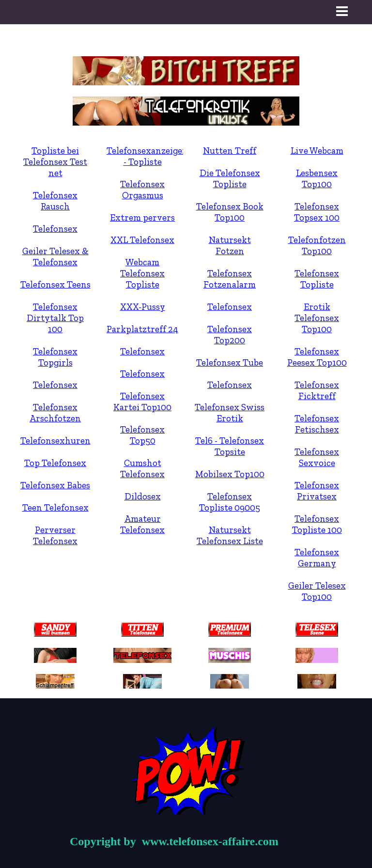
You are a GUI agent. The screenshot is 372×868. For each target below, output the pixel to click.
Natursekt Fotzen (230, 245)
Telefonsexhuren (55, 441)
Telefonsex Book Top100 (230, 212)
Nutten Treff (230, 151)
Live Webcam (317, 151)
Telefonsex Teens (55, 284)
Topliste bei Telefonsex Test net (55, 162)
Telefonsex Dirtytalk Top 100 (55, 318)
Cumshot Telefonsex (142, 468)
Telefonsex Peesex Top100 (317, 357)
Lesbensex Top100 (317, 178)
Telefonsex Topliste (317, 279)
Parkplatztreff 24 (142, 329)
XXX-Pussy (143, 307)
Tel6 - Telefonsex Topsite (230, 446)
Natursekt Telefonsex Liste (230, 535)
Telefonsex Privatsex (317, 491)
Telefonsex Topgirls (55, 357)
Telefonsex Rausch (55, 201)
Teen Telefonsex (55, 507)
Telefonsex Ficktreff (317, 390)
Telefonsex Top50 (142, 435)
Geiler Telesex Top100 (317, 591)
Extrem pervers (142, 217)
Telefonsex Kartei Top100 (142, 402)
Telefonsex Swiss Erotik (230, 413)
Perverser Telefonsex (55, 535)
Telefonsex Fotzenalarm (230, 279)
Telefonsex (55, 229)
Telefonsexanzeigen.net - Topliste (155, 156)
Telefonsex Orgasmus (142, 190)
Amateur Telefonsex (142, 524)
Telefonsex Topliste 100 (317, 524)
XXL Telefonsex (142, 240)
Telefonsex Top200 (230, 335)
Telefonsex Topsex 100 (317, 212)
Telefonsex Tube (230, 362)
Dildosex (143, 496)
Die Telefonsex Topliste (230, 178)
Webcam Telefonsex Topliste (142, 273)
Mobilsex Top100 (230, 474)
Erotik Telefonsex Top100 (317, 318)
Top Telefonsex (55, 463)
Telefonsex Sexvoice (317, 457)
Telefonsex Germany (317, 558)
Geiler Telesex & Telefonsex (55, 257)
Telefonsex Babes (55, 485)
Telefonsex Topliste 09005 (230, 502)
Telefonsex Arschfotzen (55, 413)
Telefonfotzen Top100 (317, 245)
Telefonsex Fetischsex (317, 424)
